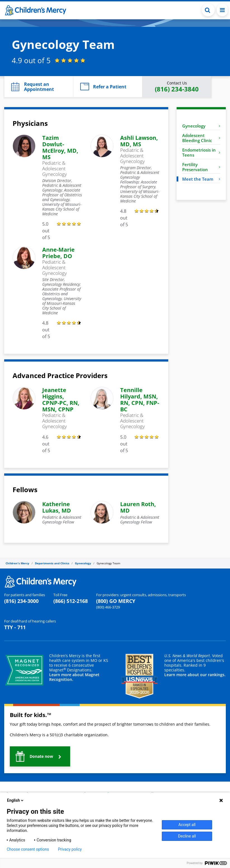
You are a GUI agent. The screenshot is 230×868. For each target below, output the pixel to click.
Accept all (187, 825)
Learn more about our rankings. (195, 675)
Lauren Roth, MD (138, 507)
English (16, 800)
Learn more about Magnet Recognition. (74, 677)
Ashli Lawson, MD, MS (139, 141)
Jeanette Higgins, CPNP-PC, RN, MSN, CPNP (61, 400)
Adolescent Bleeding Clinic (201, 138)
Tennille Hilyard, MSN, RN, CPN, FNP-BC (140, 400)
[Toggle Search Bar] (208, 10)
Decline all (187, 836)
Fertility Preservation (201, 167)
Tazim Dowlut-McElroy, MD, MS (60, 147)
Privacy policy (70, 849)
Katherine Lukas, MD (57, 507)
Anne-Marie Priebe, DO (58, 253)
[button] (39, 87)
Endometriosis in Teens (201, 152)
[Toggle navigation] (222, 10)
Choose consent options (28, 849)
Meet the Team (201, 179)
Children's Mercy (17, 563)
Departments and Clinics (52, 563)
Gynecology (201, 126)
